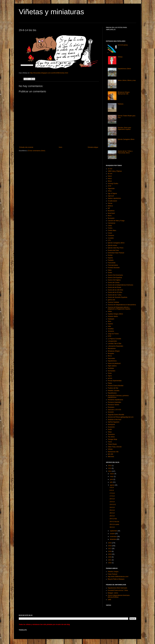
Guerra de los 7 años (115, 295)
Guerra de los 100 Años (115, 290)
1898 (109, 600)
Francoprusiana (113, 265)
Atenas (110, 203)
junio (112, 479)
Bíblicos (110, 206)
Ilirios (109, 321)
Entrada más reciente (26, 147)
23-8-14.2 (113, 505)
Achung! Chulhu (113, 184)
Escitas (110, 255)
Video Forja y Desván (115, 447)
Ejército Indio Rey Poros (116, 248)
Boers (110, 216)
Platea (110, 383)
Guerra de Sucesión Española (117, 297)
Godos (110, 273)
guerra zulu (111, 300)
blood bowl (111, 213)
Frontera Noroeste (114, 268)
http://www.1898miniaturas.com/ (118, 577)
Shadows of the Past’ (115, 420)
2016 (110, 546)
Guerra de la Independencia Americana (120, 285)
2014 (110, 471)
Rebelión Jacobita (114, 391)
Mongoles (111, 353)
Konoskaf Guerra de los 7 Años (118, 590)
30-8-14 (112, 527)
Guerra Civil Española (115, 278)
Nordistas (111, 368)
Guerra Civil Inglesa (114, 280)
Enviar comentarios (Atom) (37, 151)
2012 (110, 466)
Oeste (110, 373)
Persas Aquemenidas (115, 381)
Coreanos (111, 235)
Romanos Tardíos (113, 405)
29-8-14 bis (113, 519)
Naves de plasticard (114, 363)
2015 (110, 543)
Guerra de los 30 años (115, 292)
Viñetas (120, 57)
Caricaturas (111, 223)
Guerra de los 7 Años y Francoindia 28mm (125, 152)
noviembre (114, 537)
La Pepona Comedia (114, 339)
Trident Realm (112, 444)
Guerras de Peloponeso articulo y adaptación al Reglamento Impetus (119, 308)
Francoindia (112, 263)
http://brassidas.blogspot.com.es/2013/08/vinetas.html (49, 73)
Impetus (110, 324)
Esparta (110, 258)
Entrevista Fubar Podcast (116, 253)
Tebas (110, 432)
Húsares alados (113, 316)
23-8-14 (112, 502)
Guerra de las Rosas (114, 287)
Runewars (111, 407)
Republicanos (112, 393)
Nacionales (111, 358)
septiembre (114, 531)
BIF (109, 208)
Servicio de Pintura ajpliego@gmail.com (121, 417)
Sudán (110, 429)
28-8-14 (112, 513)
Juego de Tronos (113, 334)
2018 (110, 551)
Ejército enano (112, 245)
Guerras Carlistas (113, 302)
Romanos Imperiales (114, 402)
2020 (110, 557)
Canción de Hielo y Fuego (116, 221)
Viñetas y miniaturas (51, 12)
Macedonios (112, 349)
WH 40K (110, 454)
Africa (110, 191)
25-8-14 (112, 510)
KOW (110, 336)
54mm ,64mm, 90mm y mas (127, 80)
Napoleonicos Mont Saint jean (117, 588)
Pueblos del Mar (113, 388)
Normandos (112, 371)
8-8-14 (112, 490)
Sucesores (111, 427)
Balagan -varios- (113, 593)
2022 (110, 563)
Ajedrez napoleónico (114, 198)
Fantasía (121, 104)
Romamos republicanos (115, 400)
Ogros (110, 376)
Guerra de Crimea (114, 283)
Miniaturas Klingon (114, 351)
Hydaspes (111, 319)
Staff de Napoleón (114, 422)
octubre (113, 534)
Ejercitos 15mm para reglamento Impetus (124, 128)
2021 (110, 560)
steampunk (111, 424)
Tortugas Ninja (112, 439)
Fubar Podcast (112, 574)
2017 (110, 549)
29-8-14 (112, 516)
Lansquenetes (112, 341)
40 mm (110, 174)
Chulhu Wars (112, 230)
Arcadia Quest (112, 201)
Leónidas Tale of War (115, 344)
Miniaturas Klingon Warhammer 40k (124, 93)
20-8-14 (112, 499)
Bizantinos (111, 211)
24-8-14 (112, 507)
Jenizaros (111, 331)
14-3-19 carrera (123, 45)
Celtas (110, 226)
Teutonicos (111, 434)
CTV (109, 240)
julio (111, 482)
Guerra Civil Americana (115, 275)
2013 (110, 468)
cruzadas (111, 238)
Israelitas (111, 329)
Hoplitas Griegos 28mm (115, 314)
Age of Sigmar (112, 193)
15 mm (110, 169)
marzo (112, 474)
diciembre (113, 539)
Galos (110, 270)
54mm (110, 176)
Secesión (111, 412)
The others (111, 437)
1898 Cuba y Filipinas (115, 171)
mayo (112, 476)
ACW (109, 186)
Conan (110, 233)
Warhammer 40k (113, 452)
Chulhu (110, 228)
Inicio (61, 147)
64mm (110, 179)
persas (110, 378)
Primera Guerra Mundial (116, 386)
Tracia (110, 442)
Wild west (111, 457)
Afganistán (111, 189)
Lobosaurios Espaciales (115, 346)
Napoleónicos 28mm (124, 69)
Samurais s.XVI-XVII (114, 410)
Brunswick (111, 218)
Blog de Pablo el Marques (116, 579)
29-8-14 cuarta (114, 524)
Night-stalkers (112, 366)
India (109, 326)
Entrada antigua (93, 147)
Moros (110, 356)
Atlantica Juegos (113, 572)
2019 (110, 554)
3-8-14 (112, 488)
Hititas (110, 311)
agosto (112, 485)
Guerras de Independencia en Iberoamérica (122, 305)
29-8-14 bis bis (114, 522)
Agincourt (111, 196)
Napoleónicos (112, 361)
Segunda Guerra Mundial (116, 415)
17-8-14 (112, 493)
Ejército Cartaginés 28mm (126, 139)
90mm (110, 181)
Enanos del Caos (113, 250)
